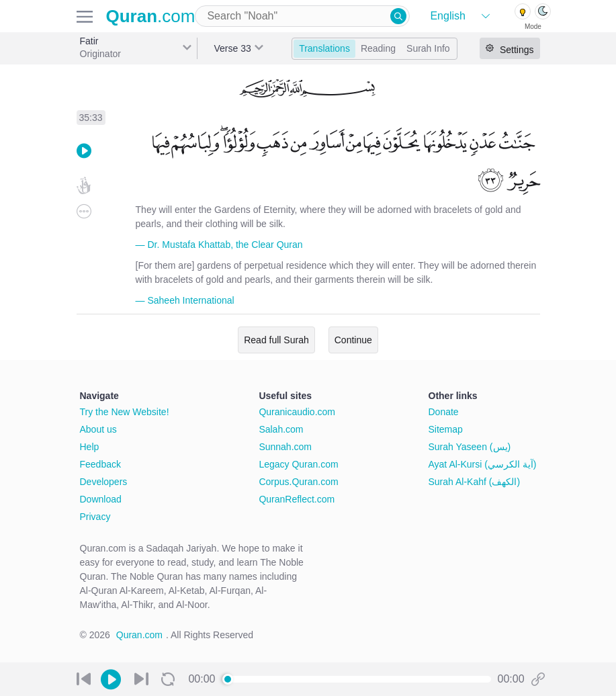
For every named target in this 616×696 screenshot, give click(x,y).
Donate (444, 412)
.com (151, 16)
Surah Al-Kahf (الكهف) (475, 482)
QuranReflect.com (297, 499)
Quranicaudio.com (297, 412)
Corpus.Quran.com (298, 482)
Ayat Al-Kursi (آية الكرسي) (483, 464)
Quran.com (139, 635)
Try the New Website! (125, 412)
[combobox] (302, 16)
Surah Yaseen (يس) (470, 447)
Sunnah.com (285, 447)
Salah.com (281, 429)
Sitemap (446, 429)
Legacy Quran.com (298, 464)
